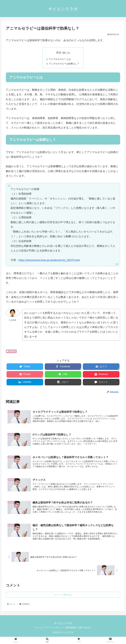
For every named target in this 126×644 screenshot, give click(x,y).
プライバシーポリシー (54, 631)
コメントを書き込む (63, 598)
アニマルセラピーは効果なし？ (64, 64)
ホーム (38, 631)
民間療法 (11, 352)
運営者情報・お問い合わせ (79, 631)
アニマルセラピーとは (60, 59)
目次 (59, 53)
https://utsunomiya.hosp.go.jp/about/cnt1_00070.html (49, 261)
